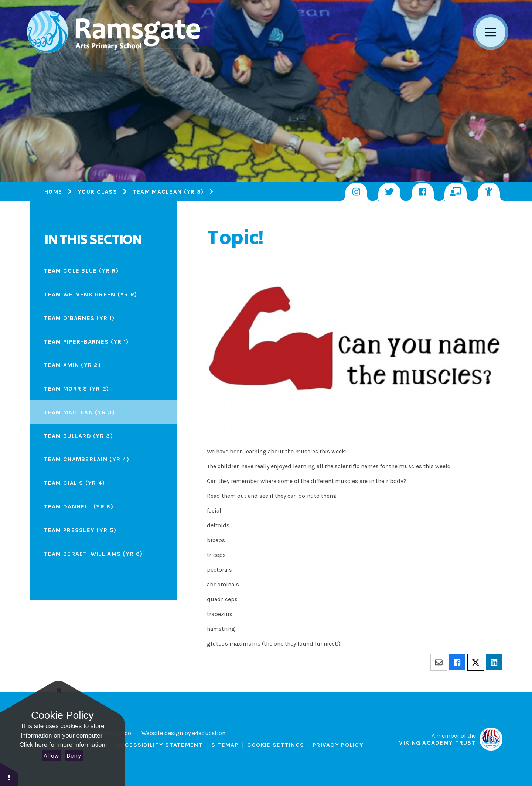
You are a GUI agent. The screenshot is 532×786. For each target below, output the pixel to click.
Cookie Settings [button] (276, 745)
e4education (209, 733)
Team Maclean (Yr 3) (168, 192)
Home (53, 192)
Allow (51, 755)
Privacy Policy (338, 745)
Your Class (97, 192)
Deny (74, 755)
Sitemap (225, 745)
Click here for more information (62, 745)
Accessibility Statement (159, 745)
